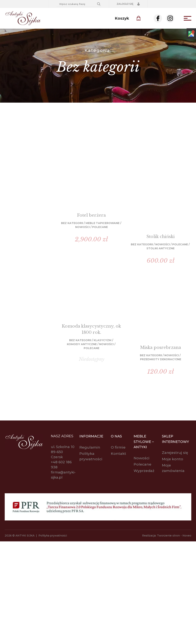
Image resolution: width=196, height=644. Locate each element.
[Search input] (77, 4)
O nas (116, 436)
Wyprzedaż (144, 471)
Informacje (91, 436)
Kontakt (118, 454)
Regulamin (90, 447)
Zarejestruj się (175, 453)
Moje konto (173, 459)
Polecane (142, 464)
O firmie (118, 447)
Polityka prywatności (53, 536)
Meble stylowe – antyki (144, 442)
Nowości (142, 458)
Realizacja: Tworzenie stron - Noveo (167, 536)
